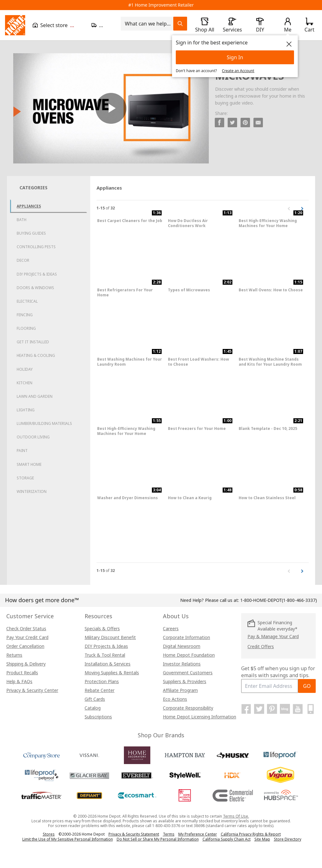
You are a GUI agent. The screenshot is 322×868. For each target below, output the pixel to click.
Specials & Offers (102, 628)
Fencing (25, 315)
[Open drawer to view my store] (58, 25)
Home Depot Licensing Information (200, 717)
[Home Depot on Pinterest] (272, 709)
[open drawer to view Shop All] (205, 25)
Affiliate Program (180, 690)
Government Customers (188, 673)
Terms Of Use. (236, 816)
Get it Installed (33, 342)
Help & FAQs (19, 681)
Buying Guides (31, 233)
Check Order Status (26, 628)
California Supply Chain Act (227, 839)
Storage (25, 478)
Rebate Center (100, 690)
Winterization (32, 491)
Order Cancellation (25, 646)
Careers (171, 628)
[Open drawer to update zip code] (102, 25)
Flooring (26, 328)
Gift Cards (95, 699)
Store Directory (288, 839)
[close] (289, 44)
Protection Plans (102, 681)
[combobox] (149, 24)
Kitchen (25, 383)
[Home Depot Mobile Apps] (311, 709)
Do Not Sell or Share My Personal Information (158, 839)
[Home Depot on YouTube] (298, 709)
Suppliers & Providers (185, 681)
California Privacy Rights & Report (251, 834)
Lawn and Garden (35, 396)
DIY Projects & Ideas (37, 274)
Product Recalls (22, 673)
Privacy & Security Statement (134, 834)
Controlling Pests (36, 247)
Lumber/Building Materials (44, 423)
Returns (14, 655)
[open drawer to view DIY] (260, 25)
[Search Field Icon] (180, 24)
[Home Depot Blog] (285, 709)
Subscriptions (98, 717)
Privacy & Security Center (32, 690)
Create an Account (238, 71)
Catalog (93, 708)
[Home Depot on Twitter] (259, 709)
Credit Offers (261, 646)
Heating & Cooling (36, 355)
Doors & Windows (35, 288)
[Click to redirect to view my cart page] (309, 25)
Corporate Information (186, 637)
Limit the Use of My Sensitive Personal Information (68, 839)
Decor (23, 260)
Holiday (25, 369)
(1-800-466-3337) (279, 600)
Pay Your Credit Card (27, 637)
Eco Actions (175, 699)
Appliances (29, 206)
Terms (169, 834)
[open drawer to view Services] (232, 25)
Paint (22, 451)
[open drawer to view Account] (288, 25)
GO (307, 686)
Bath (22, 220)
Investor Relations (182, 664)
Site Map (262, 839)
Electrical (27, 301)
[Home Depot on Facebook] (246, 709)
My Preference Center (198, 834)
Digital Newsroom (182, 646)
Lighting (26, 410)
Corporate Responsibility (188, 708)
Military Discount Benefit (110, 637)
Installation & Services (108, 664)
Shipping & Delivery (26, 664)
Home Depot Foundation (189, 655)
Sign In (235, 57)
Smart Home (29, 464)
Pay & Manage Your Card (273, 636)
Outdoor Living (33, 437)
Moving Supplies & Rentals (112, 673)
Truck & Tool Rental (105, 655)
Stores (49, 834)
